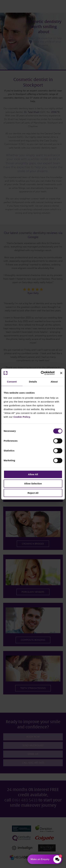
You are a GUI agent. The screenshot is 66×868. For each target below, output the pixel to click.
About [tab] (54, 382)
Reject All (33, 493)
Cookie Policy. (22, 417)
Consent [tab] (12, 382)
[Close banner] (61, 373)
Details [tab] (33, 382)
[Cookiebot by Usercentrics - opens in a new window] (41, 373)
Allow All (33, 474)
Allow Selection (33, 484)
